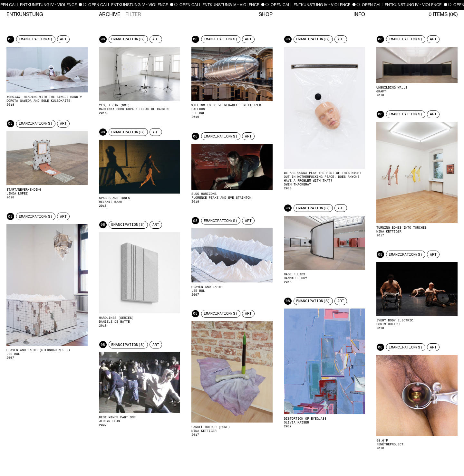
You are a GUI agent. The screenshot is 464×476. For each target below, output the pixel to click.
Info (359, 14)
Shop (266, 14)
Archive (110, 14)
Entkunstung (25, 14)
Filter (133, 14)
